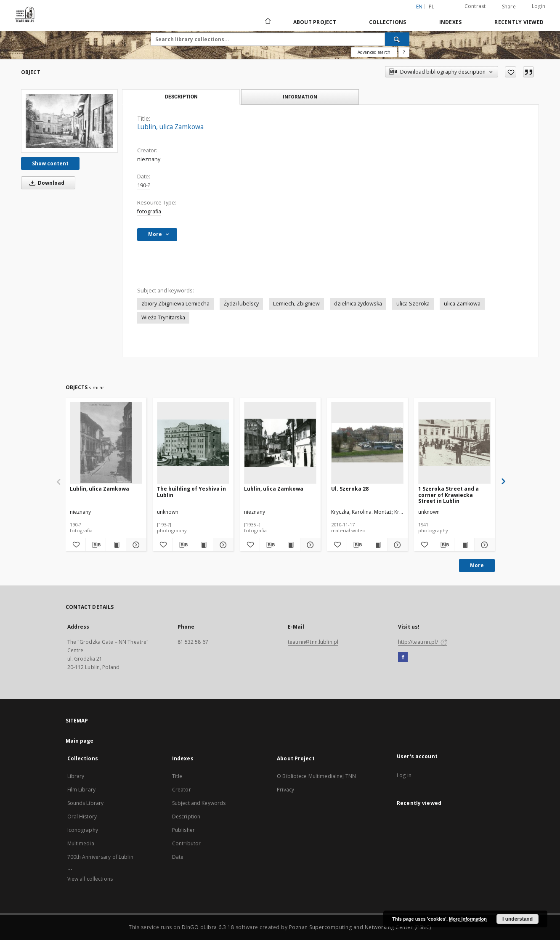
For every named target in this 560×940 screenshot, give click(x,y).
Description (186, 817)
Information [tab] (300, 97)
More (477, 565)
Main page (80, 741)
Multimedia (81, 843)
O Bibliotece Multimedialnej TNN (316, 776)
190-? (144, 185)
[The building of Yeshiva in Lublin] (193, 443)
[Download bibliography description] (96, 545)
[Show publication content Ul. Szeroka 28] (377, 545)
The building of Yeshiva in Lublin (191, 492)
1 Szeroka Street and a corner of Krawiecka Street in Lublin (449, 495)
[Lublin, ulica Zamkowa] (69, 121)
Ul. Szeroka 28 (350, 489)
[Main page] (267, 22)
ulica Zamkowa (462, 304)
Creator (182, 790)
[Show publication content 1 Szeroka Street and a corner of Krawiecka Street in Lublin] (464, 545)
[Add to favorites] (511, 72)
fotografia (149, 211)
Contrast (475, 6)
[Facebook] (403, 657)
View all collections (90, 879)
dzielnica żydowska (358, 304)
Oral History (82, 817)
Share (509, 7)
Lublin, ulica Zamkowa (100, 489)
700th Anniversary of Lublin (100, 857)
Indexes (451, 22)
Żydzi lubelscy (241, 304)
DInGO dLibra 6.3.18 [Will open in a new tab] (208, 927)
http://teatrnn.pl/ (423, 642)
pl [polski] (432, 7)
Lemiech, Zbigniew (296, 304)
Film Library (81, 790)
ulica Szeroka (413, 304)
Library (76, 776)
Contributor (186, 843)
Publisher (183, 830)
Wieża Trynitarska (163, 317)
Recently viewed (519, 22)
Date (178, 857)
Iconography (83, 830)
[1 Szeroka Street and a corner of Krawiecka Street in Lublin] (454, 443)
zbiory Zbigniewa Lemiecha (175, 304)
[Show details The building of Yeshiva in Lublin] (222, 545)
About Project (315, 22)
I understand (518, 919)
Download (45, 183)
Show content (50, 163)
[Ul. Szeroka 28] (367, 443)
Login (539, 6)
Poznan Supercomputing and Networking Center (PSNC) (360, 927)
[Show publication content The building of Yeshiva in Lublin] (203, 545)
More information (468, 919)
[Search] (397, 39)
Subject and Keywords (199, 803)
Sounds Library (86, 803)
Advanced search (374, 52)
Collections (388, 22)
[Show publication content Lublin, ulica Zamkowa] (116, 545)
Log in (404, 775)
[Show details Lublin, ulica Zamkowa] (135, 545)
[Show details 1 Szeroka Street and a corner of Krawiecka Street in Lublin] (483, 545)
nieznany (149, 159)
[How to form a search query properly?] (404, 52)
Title (177, 776)
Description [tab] (181, 97)
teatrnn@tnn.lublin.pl (313, 642)
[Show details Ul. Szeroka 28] (396, 545)
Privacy (285, 790)
